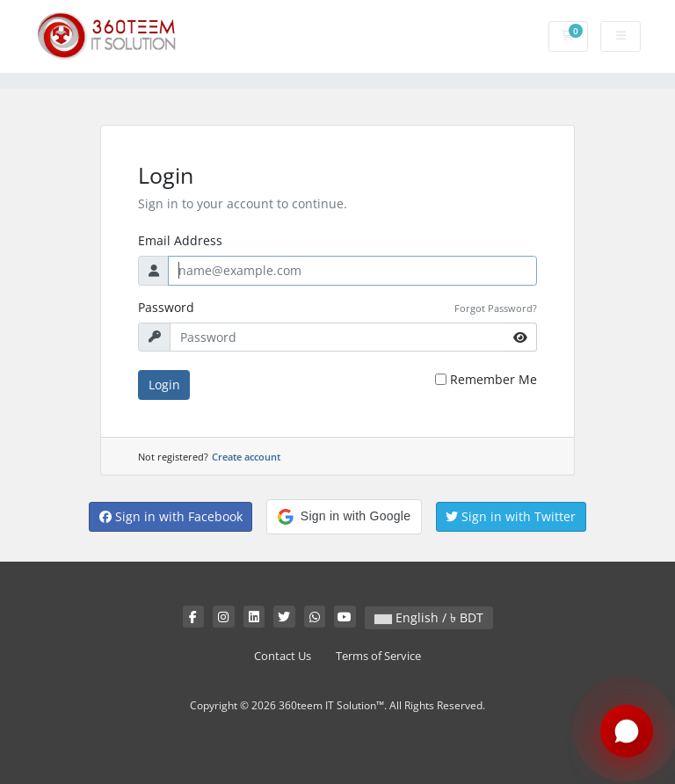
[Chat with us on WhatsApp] (627, 732)
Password (166, 307)
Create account (246, 457)
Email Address (180, 240)
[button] (344, 517)
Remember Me (494, 379)
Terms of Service (378, 656)
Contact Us (283, 656)
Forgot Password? (496, 308)
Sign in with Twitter (511, 516)
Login (164, 385)
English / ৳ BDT (429, 617)
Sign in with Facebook (171, 516)
